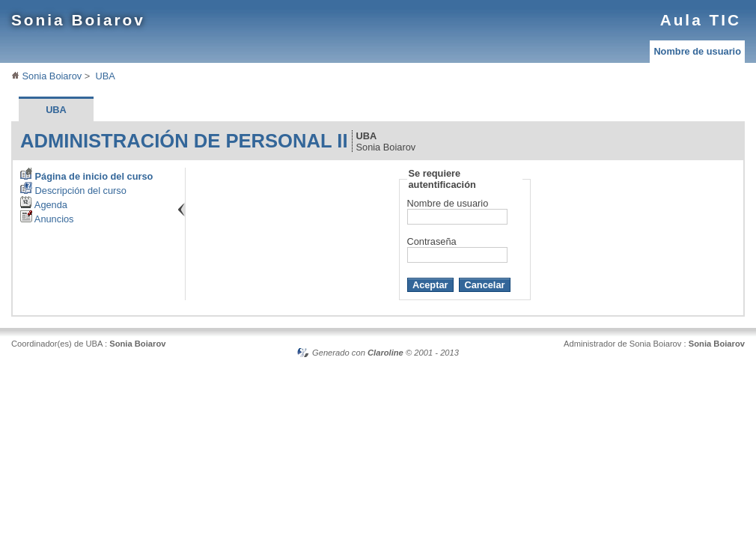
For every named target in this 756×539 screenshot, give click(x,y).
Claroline (385, 353)
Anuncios (47, 219)
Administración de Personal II (184, 141)
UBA (105, 76)
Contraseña (432, 241)
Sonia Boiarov (78, 20)
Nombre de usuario (697, 51)
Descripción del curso (73, 191)
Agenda (44, 205)
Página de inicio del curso (86, 176)
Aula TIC (701, 20)
